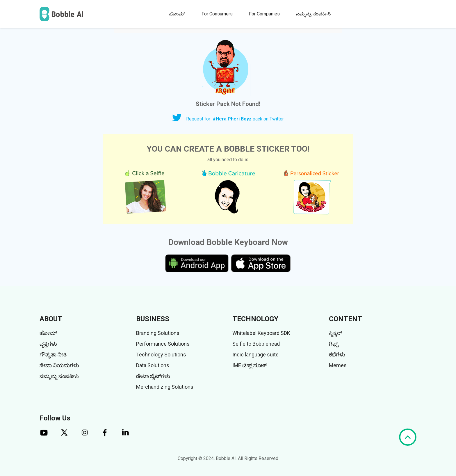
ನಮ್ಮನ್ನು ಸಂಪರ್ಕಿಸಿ (313, 14)
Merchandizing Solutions (165, 387)
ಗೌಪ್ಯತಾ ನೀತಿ (53, 355)
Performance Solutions (163, 344)
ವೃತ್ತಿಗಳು (48, 344)
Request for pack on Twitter (235, 119)
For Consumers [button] (217, 14)
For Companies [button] (264, 14)
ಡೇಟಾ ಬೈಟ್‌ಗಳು (153, 376)
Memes (338, 365)
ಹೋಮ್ (177, 14)
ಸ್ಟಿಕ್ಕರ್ (335, 333)
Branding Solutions (158, 333)
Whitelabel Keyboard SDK (261, 333)
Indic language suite (255, 355)
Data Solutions (153, 365)
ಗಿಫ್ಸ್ (334, 344)
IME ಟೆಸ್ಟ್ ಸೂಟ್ (250, 365)
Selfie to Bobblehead (256, 344)
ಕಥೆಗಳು (337, 355)
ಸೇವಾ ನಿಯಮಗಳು (59, 365)
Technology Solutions (161, 355)
